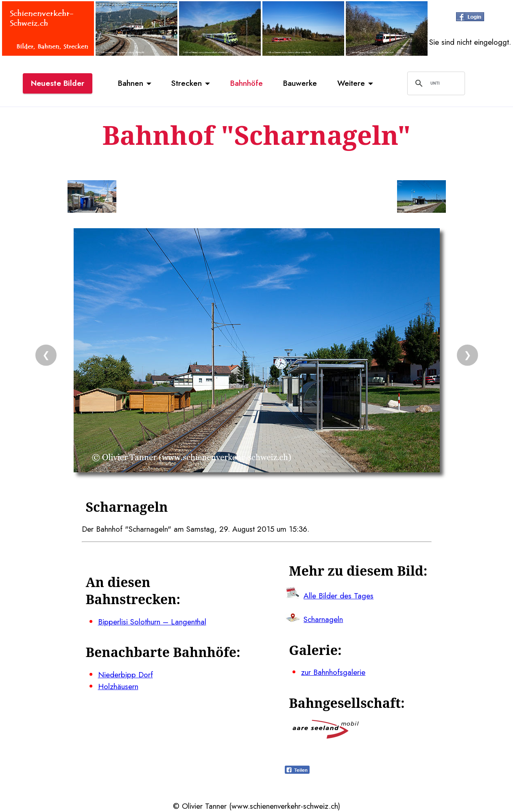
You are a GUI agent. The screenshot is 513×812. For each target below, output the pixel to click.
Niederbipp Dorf (126, 674)
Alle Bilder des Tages (338, 596)
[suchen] (435, 83)
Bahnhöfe (247, 83)
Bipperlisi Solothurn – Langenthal (152, 622)
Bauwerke (300, 83)
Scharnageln (323, 619)
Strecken (187, 83)
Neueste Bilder (58, 83)
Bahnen (131, 83)
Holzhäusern (118, 686)
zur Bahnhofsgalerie (333, 672)
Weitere (351, 83)
